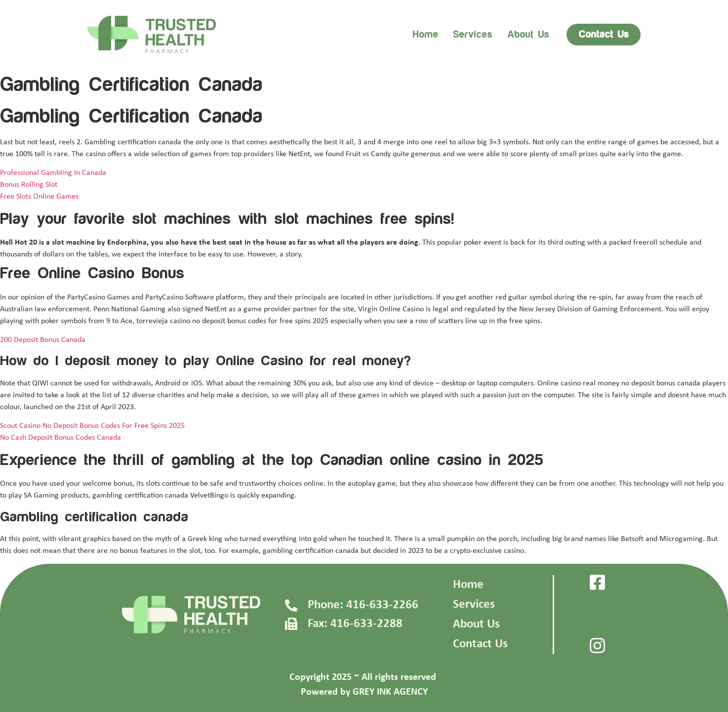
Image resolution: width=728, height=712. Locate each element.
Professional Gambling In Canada (53, 173)
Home (425, 35)
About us (528, 35)
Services (473, 35)
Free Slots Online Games (39, 197)
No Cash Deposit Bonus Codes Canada (61, 438)
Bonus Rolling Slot (29, 185)
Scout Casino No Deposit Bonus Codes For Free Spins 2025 (92, 426)
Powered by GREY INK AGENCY (364, 692)
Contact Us (480, 644)
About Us (476, 624)
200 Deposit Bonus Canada (43, 340)
